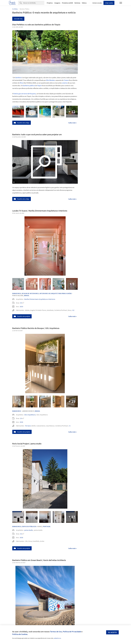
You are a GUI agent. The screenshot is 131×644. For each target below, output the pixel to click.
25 (21, 418)
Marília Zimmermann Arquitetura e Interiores (40, 299)
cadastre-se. (57, 638)
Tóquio (39, 86)
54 (21, 303)
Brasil (27, 295)
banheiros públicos (29, 86)
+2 (70, 426)
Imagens (57, 3)
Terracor (28, 426)
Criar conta (109, 3)
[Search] (34, 3)
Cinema (66, 80)
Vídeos (84, 3)
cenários (65, 83)
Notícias (77, 3)
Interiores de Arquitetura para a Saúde (56, 293)
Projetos (50, 3)
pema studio (29, 530)
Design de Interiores (30, 293)
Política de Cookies (20, 634)
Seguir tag (18, 19)
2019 (21, 306)
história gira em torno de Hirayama (25, 94)
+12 (73, 310)
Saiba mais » (73, 123)
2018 (21, 422)
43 (21, 534)
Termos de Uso (56, 632)
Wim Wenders (51, 80)
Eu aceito (112, 632)
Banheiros (17, 293)
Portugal (47, 526)
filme (21, 83)
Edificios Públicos (29, 526)
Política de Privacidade (72, 632)
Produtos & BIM (67, 3)
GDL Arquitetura (30, 415)
